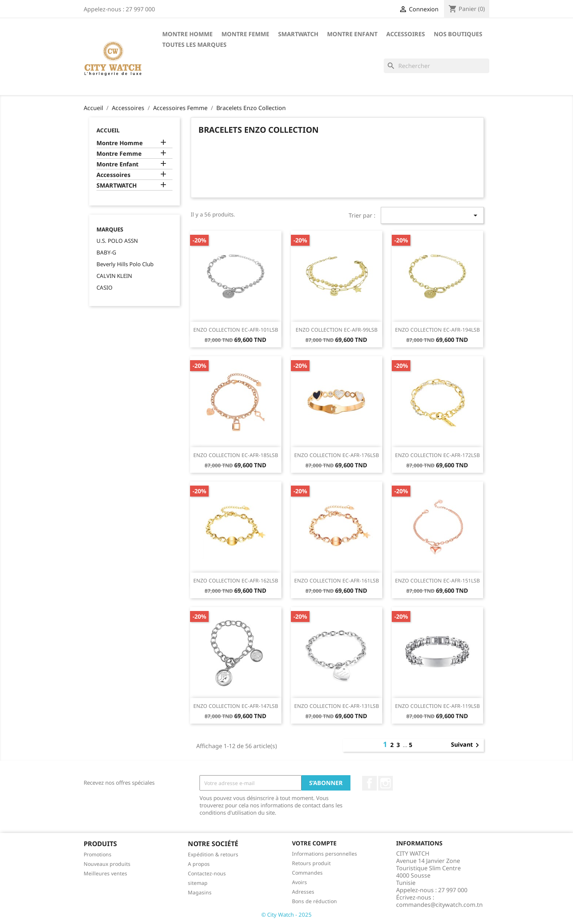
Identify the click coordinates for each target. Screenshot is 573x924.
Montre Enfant (352, 34)
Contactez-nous (207, 873)
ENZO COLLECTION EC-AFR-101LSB (236, 330)
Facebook (369, 783)
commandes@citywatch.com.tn (439, 905)
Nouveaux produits (107, 864)
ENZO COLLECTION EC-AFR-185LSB (236, 455)
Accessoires (406, 34)
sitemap (198, 883)
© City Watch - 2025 (286, 914)
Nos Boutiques (458, 34)
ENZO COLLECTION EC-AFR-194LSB (437, 330)
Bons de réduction (314, 901)
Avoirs (299, 882)
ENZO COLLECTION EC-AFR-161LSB (337, 580)
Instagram (386, 783)
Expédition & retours (213, 854)
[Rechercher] (437, 66)
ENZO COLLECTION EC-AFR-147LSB (236, 706)
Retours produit (311, 863)
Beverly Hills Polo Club (125, 264)
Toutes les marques (194, 45)
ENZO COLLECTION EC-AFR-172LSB (437, 455)
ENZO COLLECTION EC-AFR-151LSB (437, 580)
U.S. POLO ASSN (117, 241)
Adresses (303, 892)
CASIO (105, 287)
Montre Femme (245, 34)
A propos (199, 864)
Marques (110, 229)
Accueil (108, 130)
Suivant (466, 745)
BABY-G (106, 252)
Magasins (200, 892)
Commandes (307, 873)
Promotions (98, 854)
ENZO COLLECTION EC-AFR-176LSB (337, 455)
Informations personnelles (325, 854)
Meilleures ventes (105, 873)
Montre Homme (187, 34)
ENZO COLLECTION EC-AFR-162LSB (236, 580)
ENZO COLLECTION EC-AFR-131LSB (337, 706)
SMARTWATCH (298, 34)
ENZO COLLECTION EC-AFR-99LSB (337, 330)
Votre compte (314, 843)
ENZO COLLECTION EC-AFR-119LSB (437, 706)
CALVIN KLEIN (114, 276)
